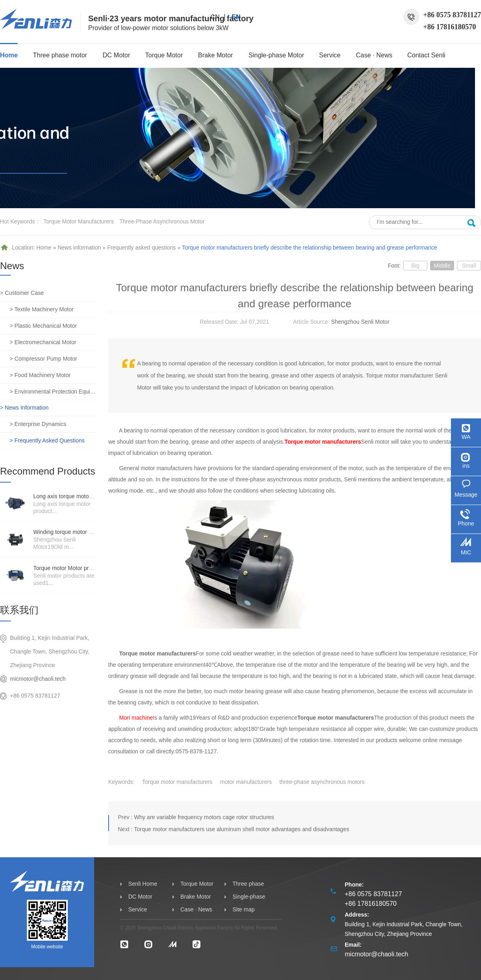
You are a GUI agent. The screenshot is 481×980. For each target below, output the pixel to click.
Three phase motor (60, 55)
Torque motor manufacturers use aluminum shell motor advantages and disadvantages (242, 829)
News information (79, 248)
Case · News (374, 55)
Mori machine (136, 718)
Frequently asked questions (141, 248)
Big (415, 266)
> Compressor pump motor (43, 359)
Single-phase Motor (276, 55)
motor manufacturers (246, 782)
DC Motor (116, 55)
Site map (244, 909)
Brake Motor (215, 55)
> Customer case (22, 293)
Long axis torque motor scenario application (88, 496)
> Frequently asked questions (47, 440)
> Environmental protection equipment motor (53, 392)
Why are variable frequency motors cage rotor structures (204, 817)
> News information (24, 408)
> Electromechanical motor (43, 342)
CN (215, 17)
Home (9, 55)
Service (330, 55)
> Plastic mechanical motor (43, 326)
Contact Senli (426, 55)
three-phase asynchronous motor (162, 221)
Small (469, 266)
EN (236, 17)
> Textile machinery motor (42, 309)
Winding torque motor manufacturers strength (90, 532)
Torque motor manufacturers (79, 221)
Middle (442, 266)
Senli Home (143, 884)
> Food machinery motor (40, 375)
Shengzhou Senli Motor (360, 322)
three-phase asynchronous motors (322, 782)
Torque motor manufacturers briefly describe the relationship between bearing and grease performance (310, 248)
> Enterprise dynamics (38, 424)
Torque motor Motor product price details (84, 568)
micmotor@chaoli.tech (38, 679)
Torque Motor (164, 55)
